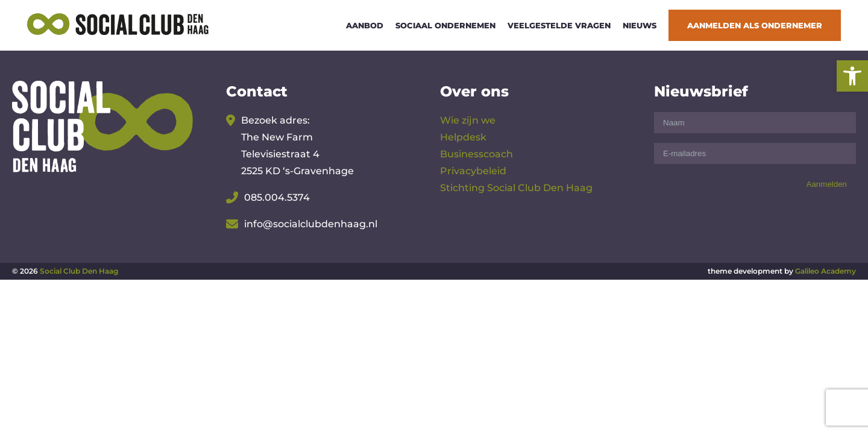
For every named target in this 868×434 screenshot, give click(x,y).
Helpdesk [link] (463, 137)
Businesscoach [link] (476, 154)
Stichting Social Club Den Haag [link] (516, 188)
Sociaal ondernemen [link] (445, 25)
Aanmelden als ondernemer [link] (755, 25)
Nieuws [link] (640, 25)
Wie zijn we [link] (468, 120)
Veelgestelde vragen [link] (559, 25)
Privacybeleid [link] (473, 171)
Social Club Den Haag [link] (79, 271)
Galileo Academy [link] (826, 271)
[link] (852, 76)
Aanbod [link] (365, 25)
